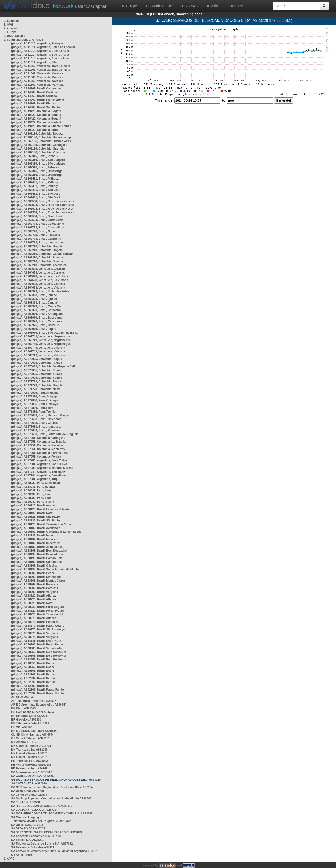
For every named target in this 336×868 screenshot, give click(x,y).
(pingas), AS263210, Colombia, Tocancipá (39, 265)
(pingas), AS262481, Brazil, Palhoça (35, 179)
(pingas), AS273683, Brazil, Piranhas (35, 430)
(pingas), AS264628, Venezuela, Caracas (38, 269)
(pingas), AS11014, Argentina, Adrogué (37, 43)
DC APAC (190, 6)
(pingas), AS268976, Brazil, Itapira (34, 329)
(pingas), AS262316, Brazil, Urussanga (37, 171)
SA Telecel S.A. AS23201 (28, 840)
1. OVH (8, 25)
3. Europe (10, 32)
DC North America (161, 6)
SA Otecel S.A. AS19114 (27, 825)
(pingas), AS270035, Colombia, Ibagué (37, 359)
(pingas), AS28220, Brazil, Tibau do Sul (37, 614)
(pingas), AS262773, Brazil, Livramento (37, 243)
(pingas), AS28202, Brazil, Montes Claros (38, 581)
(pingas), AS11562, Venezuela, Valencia (37, 85)
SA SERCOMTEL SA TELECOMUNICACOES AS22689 (47, 832)
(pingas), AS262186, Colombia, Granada (38, 149)
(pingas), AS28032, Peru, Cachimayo (36, 483)
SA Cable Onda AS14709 (28, 791)
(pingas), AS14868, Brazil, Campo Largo (38, 89)
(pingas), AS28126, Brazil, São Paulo (36, 517)
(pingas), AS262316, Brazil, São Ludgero (38, 160)
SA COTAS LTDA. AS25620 (29, 783)
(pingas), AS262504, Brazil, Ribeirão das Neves (42, 201)
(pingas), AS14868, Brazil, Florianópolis (38, 100)
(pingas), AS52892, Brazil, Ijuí (31, 686)
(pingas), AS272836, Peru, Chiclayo (35, 400)
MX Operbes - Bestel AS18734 (31, 746)
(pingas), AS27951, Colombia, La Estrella (38, 442)
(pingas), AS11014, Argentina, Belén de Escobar (43, 47)
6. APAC (9, 859)
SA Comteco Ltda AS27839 (29, 795)
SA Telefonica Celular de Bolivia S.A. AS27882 (42, 844)
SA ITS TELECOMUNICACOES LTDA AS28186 (42, 806)
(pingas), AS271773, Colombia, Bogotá (37, 382)
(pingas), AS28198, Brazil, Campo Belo (37, 558)
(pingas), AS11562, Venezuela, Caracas (37, 73)
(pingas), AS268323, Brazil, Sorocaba (36, 310)
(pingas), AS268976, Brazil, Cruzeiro (35, 325)
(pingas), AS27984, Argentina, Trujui (35, 479)
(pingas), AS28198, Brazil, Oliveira (34, 566)
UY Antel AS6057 (23, 855)
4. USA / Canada (15, 36)
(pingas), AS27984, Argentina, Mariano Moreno (42, 468)
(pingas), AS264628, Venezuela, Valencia (38, 284)
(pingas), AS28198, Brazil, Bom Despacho (39, 551)
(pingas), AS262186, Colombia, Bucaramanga (41, 137)
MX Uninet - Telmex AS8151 (30, 753)
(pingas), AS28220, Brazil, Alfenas (34, 596)
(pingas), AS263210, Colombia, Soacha (37, 258)
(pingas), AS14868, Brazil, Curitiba (34, 92)
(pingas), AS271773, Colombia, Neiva (36, 389)
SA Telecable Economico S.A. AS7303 (36, 836)
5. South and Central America (23, 40)
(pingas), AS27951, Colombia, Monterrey (38, 449)
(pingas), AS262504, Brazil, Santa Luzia (37, 216)
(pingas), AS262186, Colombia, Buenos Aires (41, 141)
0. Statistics (12, 21)
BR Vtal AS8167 (22, 727)
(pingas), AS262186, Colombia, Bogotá (37, 134)
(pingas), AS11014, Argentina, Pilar (34, 62)
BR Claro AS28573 (23, 708)
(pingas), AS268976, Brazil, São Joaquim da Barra (44, 333)
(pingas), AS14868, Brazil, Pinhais (34, 104)
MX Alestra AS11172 (25, 742)
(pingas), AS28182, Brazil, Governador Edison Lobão (46, 532)
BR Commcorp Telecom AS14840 (33, 712)
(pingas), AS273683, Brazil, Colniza (34, 423)
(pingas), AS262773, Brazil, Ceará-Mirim (38, 224)
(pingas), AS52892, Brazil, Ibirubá (33, 675)
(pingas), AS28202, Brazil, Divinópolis (36, 577)
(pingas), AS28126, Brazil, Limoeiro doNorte (40, 509)
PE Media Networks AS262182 (31, 765)
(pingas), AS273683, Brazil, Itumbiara (36, 427)
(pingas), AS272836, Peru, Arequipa (35, 393)
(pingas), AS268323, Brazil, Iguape (34, 295)
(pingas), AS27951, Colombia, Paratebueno (40, 453)
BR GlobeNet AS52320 (26, 720)
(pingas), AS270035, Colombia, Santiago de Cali (43, 366)
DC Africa (214, 6)
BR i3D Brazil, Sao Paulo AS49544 (34, 731)
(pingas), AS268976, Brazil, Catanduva (37, 321)
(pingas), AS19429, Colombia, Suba (35, 130)
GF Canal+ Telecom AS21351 (31, 738)
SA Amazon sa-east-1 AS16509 (32, 772)
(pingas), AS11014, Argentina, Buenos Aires (40, 51)
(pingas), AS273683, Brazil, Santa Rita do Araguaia (45, 434)
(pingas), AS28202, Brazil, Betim (33, 573)
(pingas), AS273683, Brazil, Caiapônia (36, 419)
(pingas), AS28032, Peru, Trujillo (33, 502)
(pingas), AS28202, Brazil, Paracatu (35, 584)
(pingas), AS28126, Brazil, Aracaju (34, 505)
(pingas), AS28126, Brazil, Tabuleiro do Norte (41, 524)
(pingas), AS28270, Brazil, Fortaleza (35, 622)
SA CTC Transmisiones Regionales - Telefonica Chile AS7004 (52, 787)
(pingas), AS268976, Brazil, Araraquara (37, 314)
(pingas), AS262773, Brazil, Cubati (34, 231)
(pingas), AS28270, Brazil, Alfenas (34, 618)
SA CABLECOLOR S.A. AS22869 (33, 776)
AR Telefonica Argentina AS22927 (34, 701)
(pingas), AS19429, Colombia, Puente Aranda (41, 126)
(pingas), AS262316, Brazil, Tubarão (35, 167)
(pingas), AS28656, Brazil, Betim (33, 663)
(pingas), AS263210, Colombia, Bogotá (37, 246)
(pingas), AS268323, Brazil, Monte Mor (37, 306)
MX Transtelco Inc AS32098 (29, 750)
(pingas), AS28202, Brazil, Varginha (35, 592)
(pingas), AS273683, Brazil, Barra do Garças (40, 415)
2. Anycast (11, 28)
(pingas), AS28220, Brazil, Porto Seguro (38, 607)
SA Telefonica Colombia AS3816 (33, 847)
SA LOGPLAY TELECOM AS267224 (34, 810)
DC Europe (130, 6)
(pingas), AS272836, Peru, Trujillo (33, 412)
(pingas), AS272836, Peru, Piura (32, 408)
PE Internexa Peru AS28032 (30, 761)
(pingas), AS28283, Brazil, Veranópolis (37, 648)
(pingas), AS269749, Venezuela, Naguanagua (41, 336)
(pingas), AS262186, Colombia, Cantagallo (39, 145)
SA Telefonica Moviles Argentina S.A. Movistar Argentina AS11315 (55, 851)
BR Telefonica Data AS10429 (30, 723)
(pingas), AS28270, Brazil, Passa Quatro (38, 626)
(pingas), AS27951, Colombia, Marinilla (37, 445)
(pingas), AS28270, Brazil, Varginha (35, 633)
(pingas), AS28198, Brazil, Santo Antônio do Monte (45, 569)
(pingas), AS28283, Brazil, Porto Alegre (37, 644)
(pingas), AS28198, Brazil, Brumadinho (37, 554)
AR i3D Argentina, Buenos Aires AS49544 (39, 705)
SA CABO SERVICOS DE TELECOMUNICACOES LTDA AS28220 (58, 780)
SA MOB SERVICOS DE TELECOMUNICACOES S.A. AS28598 (52, 814)
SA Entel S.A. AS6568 (26, 802)
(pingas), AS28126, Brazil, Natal (32, 513)
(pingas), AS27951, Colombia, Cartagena (38, 438)
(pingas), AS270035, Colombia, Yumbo (37, 370)
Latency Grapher (80, 6)
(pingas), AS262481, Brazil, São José (36, 190)
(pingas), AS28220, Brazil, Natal (32, 603)
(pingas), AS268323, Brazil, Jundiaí (34, 303)
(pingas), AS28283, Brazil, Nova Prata (36, 641)
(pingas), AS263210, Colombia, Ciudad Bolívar (42, 254)
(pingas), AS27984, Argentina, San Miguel (39, 472)
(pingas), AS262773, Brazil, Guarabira (36, 239)
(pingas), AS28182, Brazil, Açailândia (36, 528)
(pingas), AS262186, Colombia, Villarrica (38, 152)
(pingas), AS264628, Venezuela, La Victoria (40, 276)
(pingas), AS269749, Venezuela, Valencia (38, 348)
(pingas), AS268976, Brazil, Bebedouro (37, 318)
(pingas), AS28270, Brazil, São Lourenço (38, 629)
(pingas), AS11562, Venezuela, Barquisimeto (41, 66)
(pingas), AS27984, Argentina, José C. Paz (39, 460)
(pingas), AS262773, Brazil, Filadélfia (36, 235)
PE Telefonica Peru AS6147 (29, 768)
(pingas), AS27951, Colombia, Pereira (36, 457)
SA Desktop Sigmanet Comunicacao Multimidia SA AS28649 (51, 799)
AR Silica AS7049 (23, 697)
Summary (237, 6)
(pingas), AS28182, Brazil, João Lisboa (37, 547)
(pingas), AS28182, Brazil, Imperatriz (35, 536)
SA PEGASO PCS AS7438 (28, 829)
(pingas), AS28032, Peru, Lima (31, 490)
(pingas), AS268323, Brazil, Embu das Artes (40, 291)
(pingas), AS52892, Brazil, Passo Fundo (38, 690)
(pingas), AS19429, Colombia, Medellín (37, 122)
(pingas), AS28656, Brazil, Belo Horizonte (39, 652)
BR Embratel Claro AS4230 (29, 716)
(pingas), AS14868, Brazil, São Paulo (36, 107)
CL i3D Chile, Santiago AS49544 (32, 735)
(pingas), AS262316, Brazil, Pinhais (34, 156)
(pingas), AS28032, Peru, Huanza (33, 487)
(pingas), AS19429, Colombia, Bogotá (36, 111)
